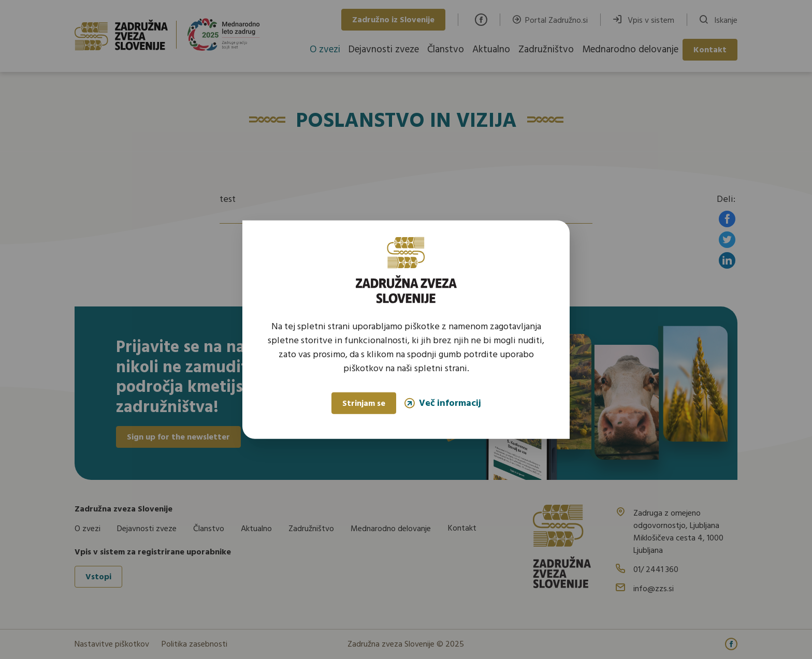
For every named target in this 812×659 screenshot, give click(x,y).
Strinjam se (364, 404)
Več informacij (443, 403)
